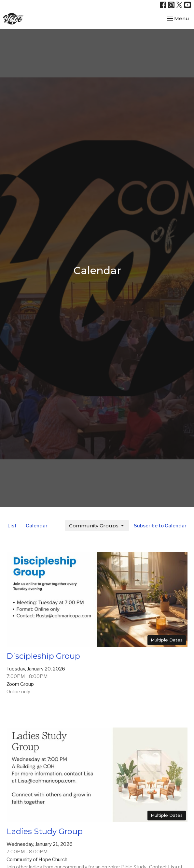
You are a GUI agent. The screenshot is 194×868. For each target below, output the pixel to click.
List (12, 526)
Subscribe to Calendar (160, 526)
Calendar (37, 526)
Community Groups (97, 526)
